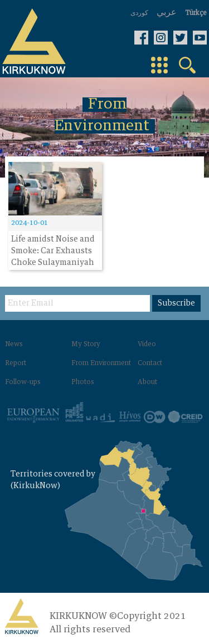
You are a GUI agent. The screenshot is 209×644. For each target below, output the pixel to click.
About (147, 382)
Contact (150, 363)
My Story (86, 345)
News (14, 345)
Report (16, 363)
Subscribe (176, 303)
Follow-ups (23, 382)
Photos (83, 382)
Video (147, 345)
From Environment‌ (101, 363)
